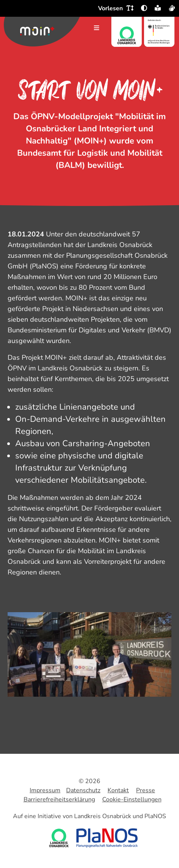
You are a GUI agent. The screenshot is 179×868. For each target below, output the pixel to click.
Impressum (45, 790)
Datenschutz (83, 790)
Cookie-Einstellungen (132, 799)
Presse (146, 790)
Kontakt (118, 790)
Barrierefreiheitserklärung (59, 799)
